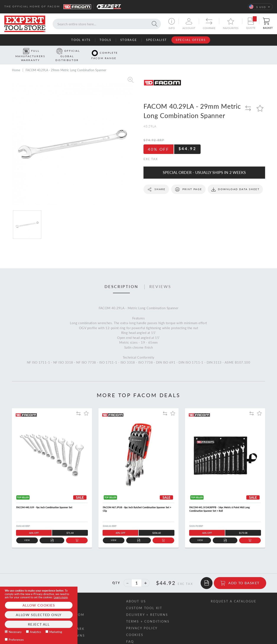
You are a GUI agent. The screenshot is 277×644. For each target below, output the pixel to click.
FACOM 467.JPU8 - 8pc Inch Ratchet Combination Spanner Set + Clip (137, 502)
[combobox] (107, 24)
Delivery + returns (147, 608)
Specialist (157, 40)
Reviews (160, 280)
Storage (129, 40)
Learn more (61, 597)
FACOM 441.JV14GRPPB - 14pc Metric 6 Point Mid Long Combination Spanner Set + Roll (220, 502)
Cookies (135, 628)
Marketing (56, 632)
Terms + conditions (148, 614)
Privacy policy (142, 621)
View (27, 533)
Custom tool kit (144, 601)
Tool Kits (81, 40)
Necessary (15, 632)
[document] (39, 615)
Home (16, 63)
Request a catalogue (234, 594)
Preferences (16, 640)
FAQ (130, 635)
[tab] (122, 280)
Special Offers (191, 40)
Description (122, 280)
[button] (260, 7)
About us (136, 594)
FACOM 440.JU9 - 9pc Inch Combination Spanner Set (44, 501)
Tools (105, 40)
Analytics (35, 632)
